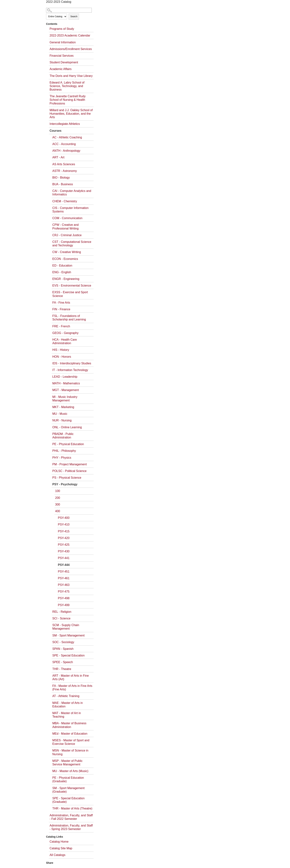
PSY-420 (64, 538)
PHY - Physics (62, 458)
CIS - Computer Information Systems (70, 210)
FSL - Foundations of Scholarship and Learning (69, 318)
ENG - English (62, 272)
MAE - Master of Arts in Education (68, 705)
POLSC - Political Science (69, 471)
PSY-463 (64, 585)
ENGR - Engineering (66, 279)
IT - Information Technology (70, 370)
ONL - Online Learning (67, 427)
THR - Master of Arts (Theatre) (72, 808)
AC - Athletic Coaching (67, 137)
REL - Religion (62, 612)
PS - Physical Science (67, 478)
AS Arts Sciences (64, 164)
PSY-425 (64, 545)
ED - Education (62, 266)
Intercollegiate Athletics (65, 124)
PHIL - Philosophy (64, 451)
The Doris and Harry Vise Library (71, 76)
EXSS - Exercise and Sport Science (70, 294)
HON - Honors (62, 357)
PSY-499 (64, 605)
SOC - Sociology (63, 642)
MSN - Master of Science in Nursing (70, 752)
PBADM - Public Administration (63, 436)
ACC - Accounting (64, 144)
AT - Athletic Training (66, 696)
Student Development (64, 62)
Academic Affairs (61, 69)
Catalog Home (59, 842)
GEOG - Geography (65, 333)
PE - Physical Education (68, 444)
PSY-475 (64, 592)
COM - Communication (67, 218)
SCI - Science (61, 618)
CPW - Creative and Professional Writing (65, 227)
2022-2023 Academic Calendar (70, 35)
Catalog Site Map (61, 848)
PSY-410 (64, 524)
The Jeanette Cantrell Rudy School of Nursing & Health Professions (68, 100)
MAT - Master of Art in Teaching (67, 715)
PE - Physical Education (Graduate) (68, 779)
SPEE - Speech (63, 662)
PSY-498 (64, 598)
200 (58, 498)
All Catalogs (57, 855)
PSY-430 (64, 551)
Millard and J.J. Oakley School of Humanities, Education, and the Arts (71, 114)
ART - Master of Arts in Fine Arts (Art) (71, 677)
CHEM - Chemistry (65, 201)
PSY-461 (64, 578)
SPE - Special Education (68, 655)
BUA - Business (63, 184)
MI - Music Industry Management (65, 399)
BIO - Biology (61, 178)
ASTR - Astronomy (65, 171)
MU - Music (60, 414)
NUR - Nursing (62, 420)
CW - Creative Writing (67, 252)
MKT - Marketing (63, 407)
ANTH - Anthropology (66, 151)
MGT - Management (66, 390)
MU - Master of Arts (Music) (70, 771)
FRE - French (61, 326)
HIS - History (61, 350)
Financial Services (62, 56)
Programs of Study (62, 29)
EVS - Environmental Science (72, 286)
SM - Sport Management (68, 635)
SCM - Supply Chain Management (66, 627)
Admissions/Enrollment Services (71, 49)
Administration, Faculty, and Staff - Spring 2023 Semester (71, 827)
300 (58, 504)
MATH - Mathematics (66, 383)
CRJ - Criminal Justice (67, 235)
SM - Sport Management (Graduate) (68, 790)
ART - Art (58, 157)
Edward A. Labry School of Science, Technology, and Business (67, 86)
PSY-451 (64, 572)
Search (74, 16)
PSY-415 (64, 531)
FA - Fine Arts (61, 303)
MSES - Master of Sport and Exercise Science (71, 742)
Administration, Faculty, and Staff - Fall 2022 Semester (71, 817)
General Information (63, 42)
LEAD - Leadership (65, 377)
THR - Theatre (62, 669)
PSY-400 (64, 518)
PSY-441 (64, 558)
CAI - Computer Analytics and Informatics (72, 193)
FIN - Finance (61, 309)
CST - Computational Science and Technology (72, 244)
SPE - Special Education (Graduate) (68, 800)
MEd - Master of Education (70, 734)
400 (58, 511)
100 (58, 491)
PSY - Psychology (65, 484)
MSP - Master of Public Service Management (67, 763)
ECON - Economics (65, 259)
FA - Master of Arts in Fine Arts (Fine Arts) (72, 688)
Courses (55, 131)
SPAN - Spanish (63, 649)
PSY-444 (64, 565)
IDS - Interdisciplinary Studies (72, 363)
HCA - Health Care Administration (65, 341)
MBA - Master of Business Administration (69, 725)
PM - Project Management (70, 464)
